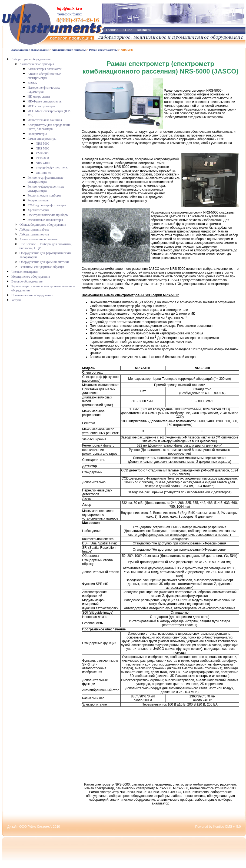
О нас (128, 30)
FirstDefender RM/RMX (52, 168)
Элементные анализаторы (45, 220)
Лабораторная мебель (34, 230)
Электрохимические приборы (48, 215)
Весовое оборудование (27, 281)
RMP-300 (42, 153)
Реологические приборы (44, 195)
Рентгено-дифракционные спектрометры (46, 180)
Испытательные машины (45, 120)
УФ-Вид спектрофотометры (47, 205)
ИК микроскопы (39, 97)
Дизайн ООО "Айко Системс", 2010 (34, 827)
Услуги (16, 300)
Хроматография (38, 210)
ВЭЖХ (32, 83)
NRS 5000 (42, 144)
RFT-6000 (42, 158)
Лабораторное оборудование (30, 50)
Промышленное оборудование (32, 295)
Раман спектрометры (103, 50)
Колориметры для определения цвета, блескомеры (49, 127)
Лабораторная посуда (34, 234)
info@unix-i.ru (69, 8)
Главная (112, 30)
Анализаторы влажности (45, 69)
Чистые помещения (25, 272)
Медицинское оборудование (31, 277)
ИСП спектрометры (41, 106)
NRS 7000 (42, 148)
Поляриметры (37, 134)
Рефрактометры (38, 200)
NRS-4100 (43, 163)
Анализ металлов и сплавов (39, 239)
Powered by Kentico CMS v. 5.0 (218, 827)
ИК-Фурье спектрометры (45, 101)
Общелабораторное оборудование (43, 225)
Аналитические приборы (69, 50)
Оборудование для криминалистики (44, 262)
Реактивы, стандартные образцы (42, 267)
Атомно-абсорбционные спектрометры (44, 76)
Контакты (144, 30)
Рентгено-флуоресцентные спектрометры (46, 189)
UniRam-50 (43, 173)
